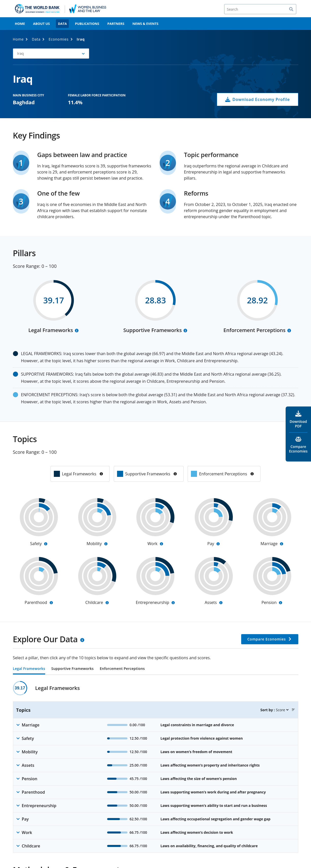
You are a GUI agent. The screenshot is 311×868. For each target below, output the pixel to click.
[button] (51, 54)
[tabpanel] (156, 767)
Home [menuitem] (20, 24)
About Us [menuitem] (41, 24)
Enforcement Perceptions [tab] (122, 669)
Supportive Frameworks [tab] (72, 669)
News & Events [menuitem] (145, 24)
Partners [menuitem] (116, 24)
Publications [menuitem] (87, 24)
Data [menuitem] (62, 24)
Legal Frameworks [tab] (29, 669)
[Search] (260, 9)
